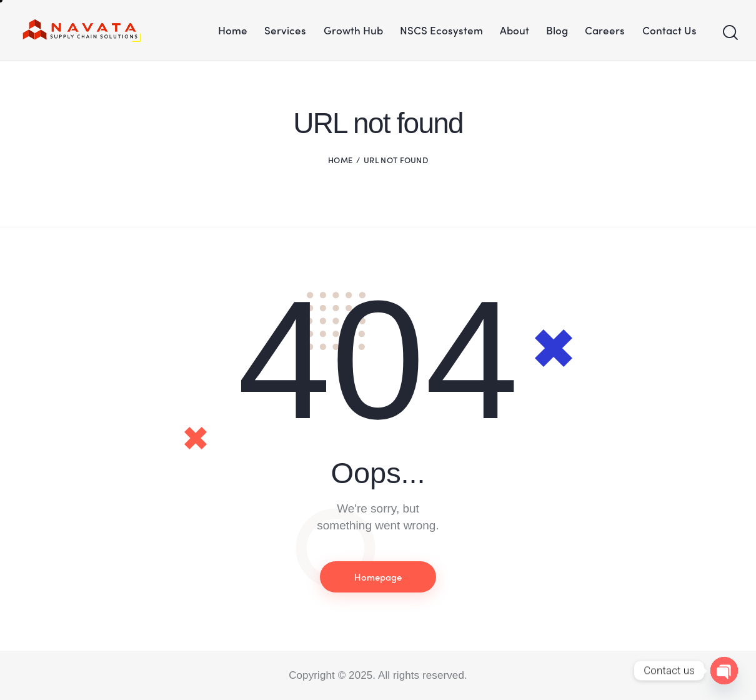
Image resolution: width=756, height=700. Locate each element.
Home (340, 160)
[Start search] (729, 33)
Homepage (378, 577)
